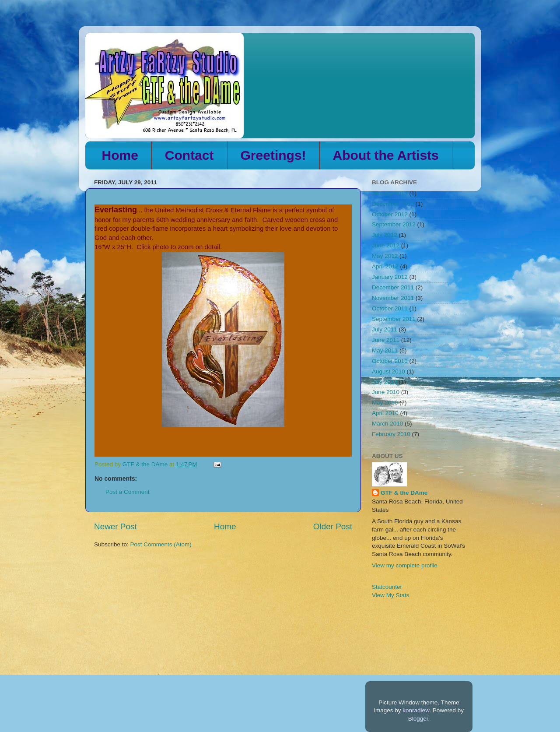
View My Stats (390, 595)
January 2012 (390, 277)
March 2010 (387, 424)
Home (120, 155)
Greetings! (273, 155)
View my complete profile (405, 565)
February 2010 (391, 434)
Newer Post (115, 526)
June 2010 (386, 392)
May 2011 (385, 350)
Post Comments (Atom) (161, 544)
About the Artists (386, 155)
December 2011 (393, 287)
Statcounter (387, 587)
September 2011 (394, 319)
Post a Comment (128, 492)
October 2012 (390, 214)
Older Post (333, 526)
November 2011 (393, 298)
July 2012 (385, 235)
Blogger (418, 719)
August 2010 (388, 371)
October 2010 (390, 361)
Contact (189, 155)
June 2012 (386, 245)
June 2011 (386, 340)
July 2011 (385, 329)
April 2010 (385, 413)
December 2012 (393, 204)
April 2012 (385, 266)
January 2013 (390, 193)
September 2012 (394, 224)
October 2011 (390, 308)
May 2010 (385, 403)
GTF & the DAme (404, 493)
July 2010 (385, 382)
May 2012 (385, 256)
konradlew (416, 710)
